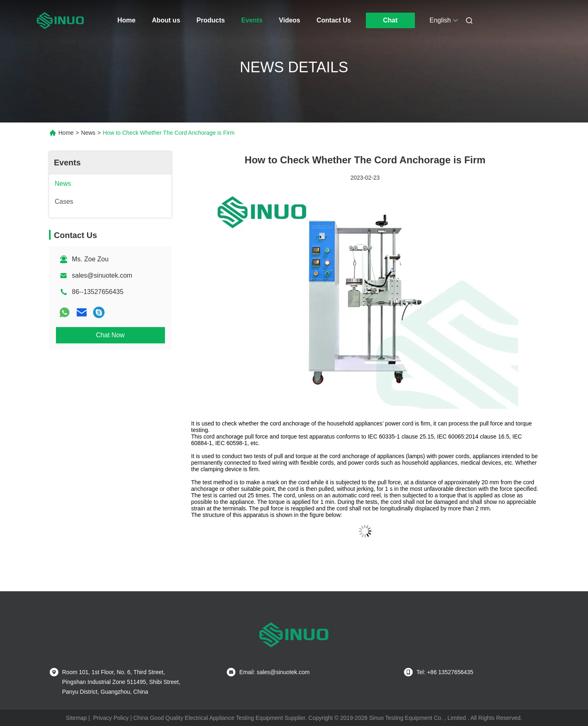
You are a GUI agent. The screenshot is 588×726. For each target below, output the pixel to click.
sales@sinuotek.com (102, 275)
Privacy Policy (111, 718)
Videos (290, 20)
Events (252, 20)
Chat (390, 20)
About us (166, 20)
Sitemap (76, 718)
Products (210, 20)
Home (127, 20)
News (88, 133)
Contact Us (334, 20)
